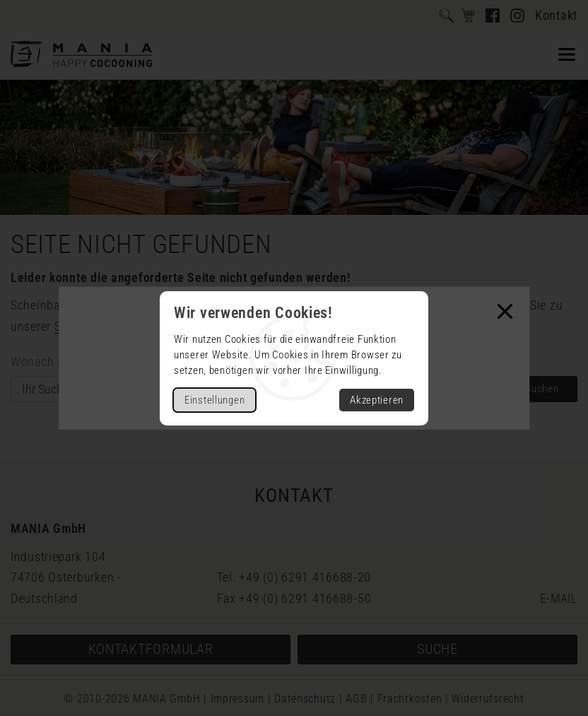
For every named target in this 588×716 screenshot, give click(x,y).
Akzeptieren (377, 400)
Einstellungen (214, 400)
